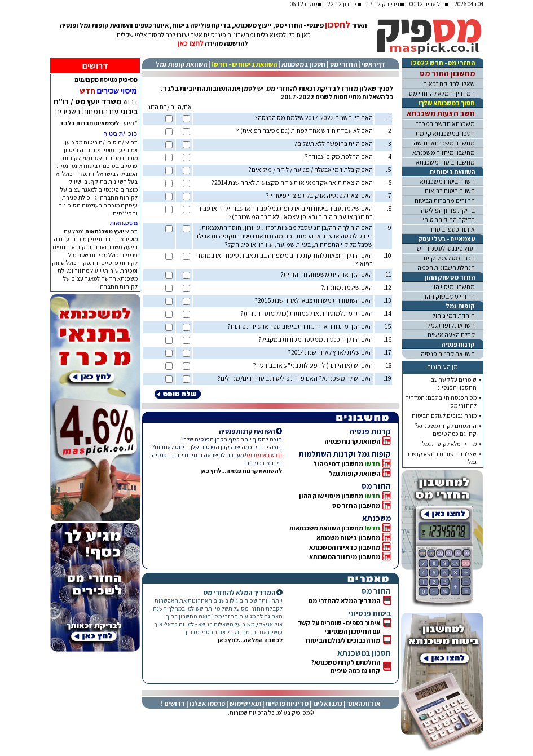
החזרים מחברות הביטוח (445, 200)
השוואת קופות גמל (181, 64)
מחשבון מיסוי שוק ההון (331, 496)
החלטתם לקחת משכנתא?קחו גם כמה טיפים (446, 430)
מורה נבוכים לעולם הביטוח (343, 640)
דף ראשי (373, 64)
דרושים (95, 66)
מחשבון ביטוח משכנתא (348, 538)
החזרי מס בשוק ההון (449, 296)
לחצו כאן (190, 43)
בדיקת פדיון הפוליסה (448, 210)
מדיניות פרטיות (287, 703)
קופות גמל (460, 306)
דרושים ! (173, 703)
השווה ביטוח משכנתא (447, 181)
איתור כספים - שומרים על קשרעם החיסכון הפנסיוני (339, 627)
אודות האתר (364, 703)
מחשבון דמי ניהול (338, 464)
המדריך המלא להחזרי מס (344, 601)
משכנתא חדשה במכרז (446, 124)
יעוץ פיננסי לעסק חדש (446, 248)
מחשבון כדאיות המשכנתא (345, 547)
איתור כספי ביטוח (453, 229)
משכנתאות (124, 223)
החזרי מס (343, 64)
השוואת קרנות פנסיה (352, 441)
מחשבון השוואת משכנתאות (326, 528)
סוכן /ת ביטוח (120, 134)
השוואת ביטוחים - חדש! (244, 64)
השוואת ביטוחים (452, 172)
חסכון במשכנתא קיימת (445, 133)
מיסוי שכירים (117, 91)
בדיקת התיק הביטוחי (449, 220)
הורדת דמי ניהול (454, 315)
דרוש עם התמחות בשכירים (96, 107)
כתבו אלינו (328, 703)
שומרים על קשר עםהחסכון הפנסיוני (453, 383)
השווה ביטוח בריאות (450, 191)
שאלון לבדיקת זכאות (449, 84)
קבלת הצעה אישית (451, 335)
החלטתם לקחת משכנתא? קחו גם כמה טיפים (345, 666)
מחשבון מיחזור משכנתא (444, 152)
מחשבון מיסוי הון (453, 287)
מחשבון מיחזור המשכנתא (345, 557)
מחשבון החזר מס (356, 505)
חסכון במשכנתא (303, 64)
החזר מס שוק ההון (450, 277)
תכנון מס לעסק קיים (449, 258)
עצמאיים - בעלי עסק (446, 239)
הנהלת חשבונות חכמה (446, 268)
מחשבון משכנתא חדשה (444, 143)
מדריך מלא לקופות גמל (450, 444)
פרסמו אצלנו (207, 703)
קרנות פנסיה (458, 344)
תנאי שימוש (245, 703)
